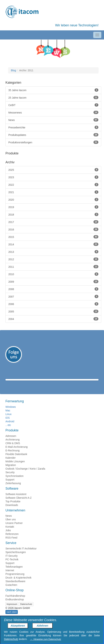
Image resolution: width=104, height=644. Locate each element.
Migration (11, 470)
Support (10, 485)
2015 (53, 237)
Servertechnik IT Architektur (21, 554)
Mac (8, 416)
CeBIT (53, 105)
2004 (53, 319)
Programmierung (15, 579)
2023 (53, 177)
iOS (8, 423)
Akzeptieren (18, 626)
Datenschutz (26, 609)
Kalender (11, 463)
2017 (53, 222)
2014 (53, 244)
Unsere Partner (14, 528)
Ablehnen (42, 626)
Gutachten (11, 590)
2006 (53, 304)
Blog (13, 70)
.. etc (8, 430)
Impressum (12, 609)
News (53, 120)
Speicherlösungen (16, 557)
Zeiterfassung (13, 489)
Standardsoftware (15, 587)
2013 (53, 252)
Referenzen (12, 539)
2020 (53, 200)
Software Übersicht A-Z (19, 503)
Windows (11, 412)
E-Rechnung (13, 456)
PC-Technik (12, 565)
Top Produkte (13, 507)
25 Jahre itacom (53, 97)
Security (10, 478)
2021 (53, 192)
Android (10, 427)
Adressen (11, 441)
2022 (53, 185)
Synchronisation (15, 481)
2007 (53, 296)
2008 (53, 289)
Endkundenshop (15, 605)
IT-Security (12, 561)
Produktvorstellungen (53, 142)
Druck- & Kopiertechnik (18, 583)
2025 (53, 170)
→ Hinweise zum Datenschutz (45, 639)
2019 (53, 207)
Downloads (12, 510)
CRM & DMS (13, 448)
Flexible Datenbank (16, 459)
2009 (53, 282)
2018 (53, 214)
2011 (53, 267)
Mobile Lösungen (15, 467)
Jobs (8, 536)
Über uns (11, 525)
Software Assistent (16, 499)
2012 (53, 259)
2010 (53, 274)
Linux (8, 419)
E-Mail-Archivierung (17, 452)
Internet (10, 576)
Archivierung (13, 445)
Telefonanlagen (14, 572)
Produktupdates (53, 135)
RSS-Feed (11, 543)
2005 (53, 311)
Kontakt (10, 532)
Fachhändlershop (15, 601)
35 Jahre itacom (53, 90)
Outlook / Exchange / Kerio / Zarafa (25, 474)
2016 (53, 229)
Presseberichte (53, 127)
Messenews (53, 112)
